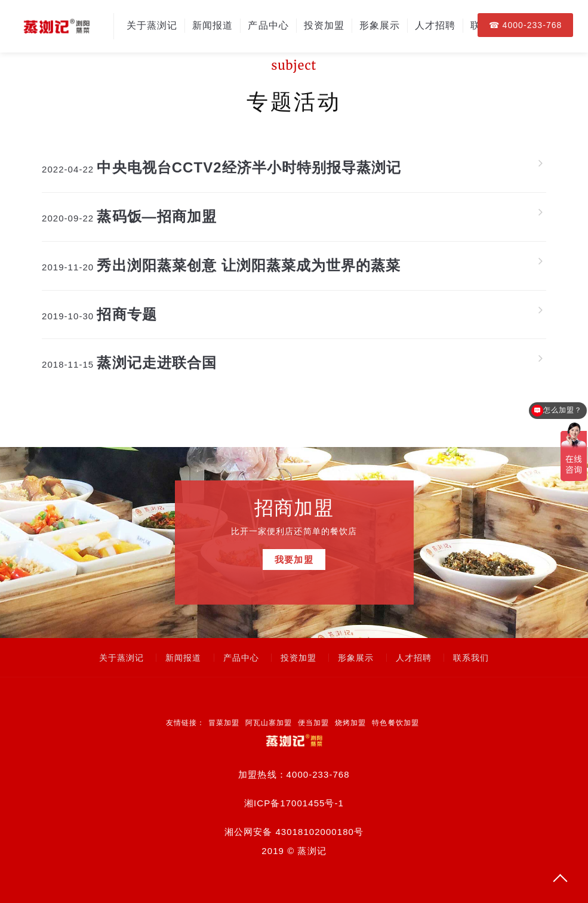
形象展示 (380, 25)
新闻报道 (213, 25)
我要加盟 (294, 563)
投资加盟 (324, 25)
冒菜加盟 (224, 723)
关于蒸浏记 (152, 25)
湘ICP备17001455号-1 (294, 803)
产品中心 (268, 25)
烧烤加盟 (350, 723)
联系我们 (471, 658)
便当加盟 (313, 723)
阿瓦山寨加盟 (269, 723)
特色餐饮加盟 (395, 723)
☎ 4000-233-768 (526, 25)
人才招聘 (435, 25)
